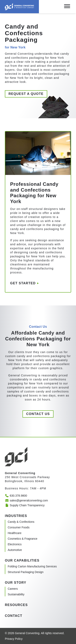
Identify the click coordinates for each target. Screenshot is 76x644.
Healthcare (15, 533)
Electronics (15, 544)
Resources (16, 605)
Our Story (16, 583)
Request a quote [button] (26, 94)
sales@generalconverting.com (26, 500)
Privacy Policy (14, 639)
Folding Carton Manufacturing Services (32, 566)
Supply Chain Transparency (25, 505)
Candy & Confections (21, 522)
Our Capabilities (22, 560)
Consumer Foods (19, 527)
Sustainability (16, 594)
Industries (16, 516)
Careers (13, 589)
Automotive (15, 550)
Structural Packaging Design (26, 572)
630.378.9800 (16, 496)
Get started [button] (23, 283)
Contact (14, 616)
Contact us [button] (38, 414)
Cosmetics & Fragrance (22, 539)
